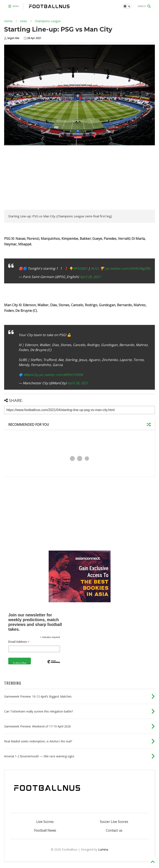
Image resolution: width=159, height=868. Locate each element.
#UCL (95, 268)
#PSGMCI (80, 268)
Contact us (114, 830)
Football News (45, 830)
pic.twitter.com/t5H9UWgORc (128, 268)
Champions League (48, 21)
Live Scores (45, 822)
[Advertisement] (39, 179)
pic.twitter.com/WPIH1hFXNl (61, 375)
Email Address (19, 642)
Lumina (103, 849)
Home (8, 21)
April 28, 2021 (90, 277)
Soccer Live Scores (114, 822)
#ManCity (31, 375)
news (24, 21)
